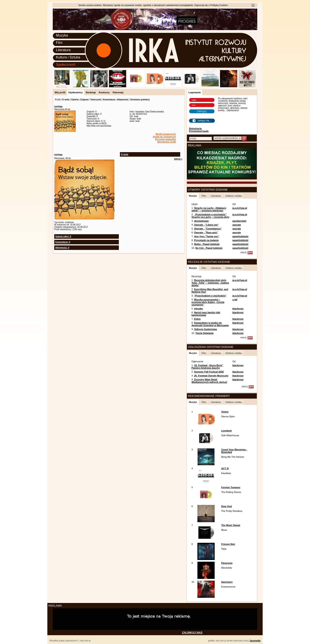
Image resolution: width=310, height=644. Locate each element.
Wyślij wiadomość (166, 134)
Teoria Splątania (205, 333)
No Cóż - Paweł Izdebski (209, 248)
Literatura (63, 50)
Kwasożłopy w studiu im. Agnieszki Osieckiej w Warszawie (210, 324)
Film (59, 43)
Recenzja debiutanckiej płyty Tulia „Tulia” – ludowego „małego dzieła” (210, 283)
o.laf (235, 300)
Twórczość (96, 100)
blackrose (238, 309)
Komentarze (109, 100)
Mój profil (60, 92)
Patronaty (118, 92)
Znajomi (84, 100)
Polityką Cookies (219, 5)
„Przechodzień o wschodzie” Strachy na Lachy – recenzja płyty (210, 216)
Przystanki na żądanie (206, 240)
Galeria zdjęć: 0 (63, 236)
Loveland (226, 431)
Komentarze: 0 (63, 242)
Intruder (199, 309)
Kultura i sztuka (234, 196)
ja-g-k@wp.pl (240, 208)
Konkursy (104, 92)
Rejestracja (195, 128)
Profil (58, 100)
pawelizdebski (240, 236)
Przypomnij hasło (199, 131)
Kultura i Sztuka (68, 57)
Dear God (226, 506)
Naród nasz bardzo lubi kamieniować (206, 314)
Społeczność (66, 65)
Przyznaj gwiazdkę (165, 139)
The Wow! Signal (231, 525)
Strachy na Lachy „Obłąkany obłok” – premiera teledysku (209, 209)
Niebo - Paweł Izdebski (207, 244)
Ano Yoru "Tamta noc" (207, 236)
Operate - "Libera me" (206, 225)
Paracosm (227, 563)
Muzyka (62, 35)
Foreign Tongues (231, 487)
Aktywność (123, 100)
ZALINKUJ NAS (192, 633)
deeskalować (201, 221)
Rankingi (91, 92)
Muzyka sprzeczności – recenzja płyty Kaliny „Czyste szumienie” (208, 302)
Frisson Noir (228, 544)
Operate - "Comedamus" (208, 229)
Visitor (225, 412)
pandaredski (239, 221)
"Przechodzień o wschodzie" (210, 296)
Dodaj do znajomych (164, 137)
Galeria (75, 100)
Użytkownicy (76, 92)
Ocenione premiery (140, 100)
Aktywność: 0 (62, 248)
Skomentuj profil (167, 142)
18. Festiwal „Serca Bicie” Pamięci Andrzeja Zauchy (207, 367)
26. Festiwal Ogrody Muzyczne (211, 376)
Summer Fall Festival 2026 (209, 372)
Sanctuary (227, 582)
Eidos (197, 319)
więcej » (178, 159)
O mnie (66, 100)
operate (237, 225)
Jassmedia (255, 641)
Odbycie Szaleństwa (206, 329)
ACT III (225, 468)
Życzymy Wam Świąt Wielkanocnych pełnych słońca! (209, 381)
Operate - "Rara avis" (206, 233)
